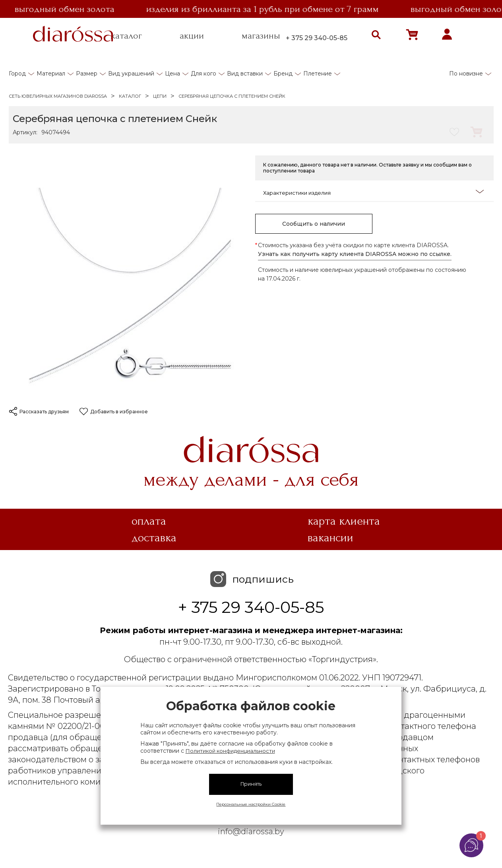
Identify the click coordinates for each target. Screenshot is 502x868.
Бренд (283, 74)
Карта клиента (344, 521)
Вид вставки (245, 74)
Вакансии (330, 538)
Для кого (204, 74)
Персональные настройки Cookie (251, 804)
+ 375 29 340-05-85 (317, 38)
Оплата (149, 521)
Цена (173, 74)
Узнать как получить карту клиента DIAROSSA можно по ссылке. (355, 254)
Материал (51, 74)
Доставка (154, 538)
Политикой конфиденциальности (230, 751)
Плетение (318, 74)
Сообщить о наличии (314, 224)
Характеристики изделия (373, 192)
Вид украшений (131, 74)
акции (192, 36)
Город (17, 74)
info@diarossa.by (251, 831)
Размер (87, 74)
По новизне (466, 74)
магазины (261, 36)
